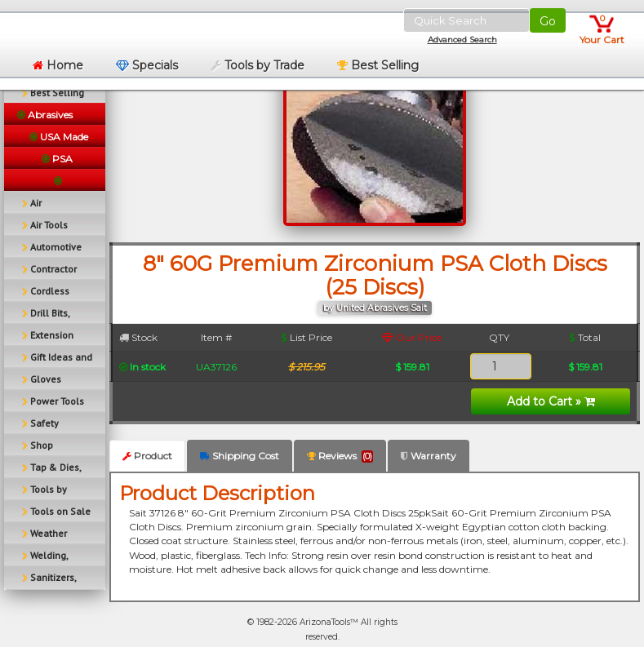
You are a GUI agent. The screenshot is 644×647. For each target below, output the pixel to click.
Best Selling (378, 65)
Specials (147, 65)
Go (548, 21)
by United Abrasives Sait (375, 308)
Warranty (429, 456)
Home (58, 65)
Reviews (340, 456)
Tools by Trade (258, 65)
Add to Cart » (551, 401)
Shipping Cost (240, 456)
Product (147, 456)
